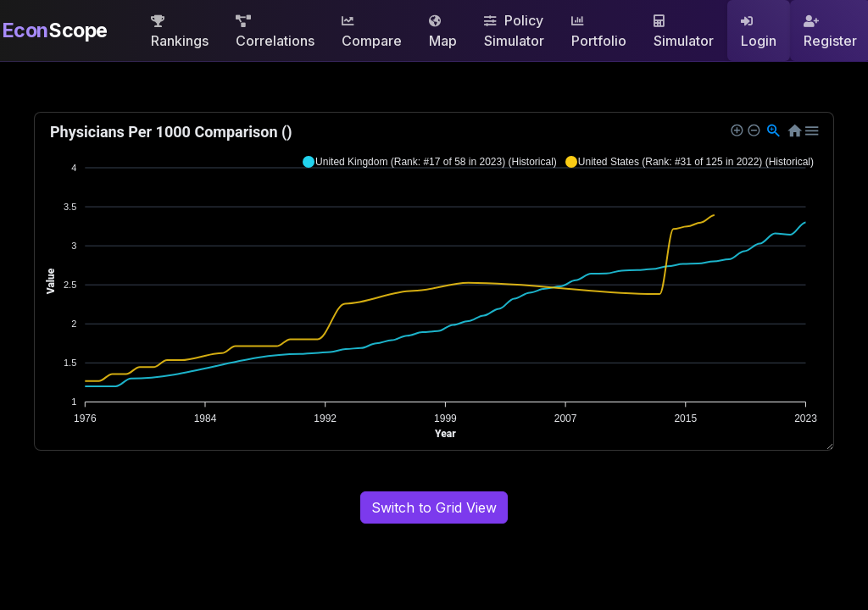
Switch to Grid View (434, 507)
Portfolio (599, 32)
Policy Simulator (514, 30)
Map (443, 32)
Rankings (180, 32)
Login (759, 32)
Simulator (684, 32)
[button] (430, 162)
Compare (372, 32)
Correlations (275, 32)
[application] (434, 281)
